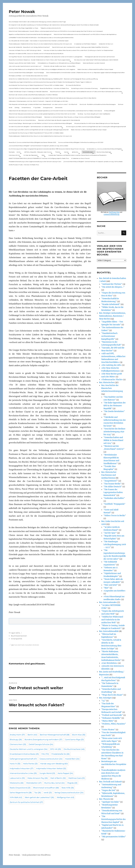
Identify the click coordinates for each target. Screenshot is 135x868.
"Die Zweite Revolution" (114, 411)
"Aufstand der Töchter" (112, 284)
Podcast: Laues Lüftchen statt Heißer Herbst (22, 63)
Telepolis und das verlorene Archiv (51, 28)
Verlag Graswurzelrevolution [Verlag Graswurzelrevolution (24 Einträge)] (69, 793)
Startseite (12, 152)
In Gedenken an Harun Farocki (80, 158)
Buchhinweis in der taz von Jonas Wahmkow (22, 120)
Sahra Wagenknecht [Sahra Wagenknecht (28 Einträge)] (21, 793)
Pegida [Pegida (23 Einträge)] (72, 783)
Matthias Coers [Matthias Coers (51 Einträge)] (77, 778)
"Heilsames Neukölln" (111, 718)
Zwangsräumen (48, 108)
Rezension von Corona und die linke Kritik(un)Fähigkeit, (25, 117)
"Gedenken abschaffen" (114, 498)
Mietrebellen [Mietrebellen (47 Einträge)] (34, 783)
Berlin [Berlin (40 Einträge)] (32, 735)
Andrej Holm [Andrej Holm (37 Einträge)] (17, 735)
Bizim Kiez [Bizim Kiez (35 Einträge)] (79, 735)
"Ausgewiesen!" (111, 481)
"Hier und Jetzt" (111, 585)
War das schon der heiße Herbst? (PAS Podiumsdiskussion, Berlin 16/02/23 (96, 60)
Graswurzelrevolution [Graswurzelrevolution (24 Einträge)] (51, 759)
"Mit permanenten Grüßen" (114, 837)
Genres (66, 152)
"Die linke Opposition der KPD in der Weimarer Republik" (115, 406)
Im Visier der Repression (31, 155)
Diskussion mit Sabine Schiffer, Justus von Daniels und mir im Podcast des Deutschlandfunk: (36, 54)
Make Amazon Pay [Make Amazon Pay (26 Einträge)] (38, 778)
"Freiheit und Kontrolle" (112, 715)
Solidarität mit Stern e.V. (106, 44)
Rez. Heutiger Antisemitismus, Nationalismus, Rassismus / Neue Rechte (112, 316)
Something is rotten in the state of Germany (84, 88)
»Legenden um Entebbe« (115, 591)
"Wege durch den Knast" (112, 695)
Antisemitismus (26, 108)
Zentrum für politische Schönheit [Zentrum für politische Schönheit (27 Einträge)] (26, 802)
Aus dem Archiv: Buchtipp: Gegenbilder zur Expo (24, 28)
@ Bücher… (75, 152)
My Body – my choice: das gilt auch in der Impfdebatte (94, 114)
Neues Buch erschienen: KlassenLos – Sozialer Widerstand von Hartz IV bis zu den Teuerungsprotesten (39, 60)
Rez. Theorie (105, 799)
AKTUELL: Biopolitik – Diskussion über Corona (38, 152)
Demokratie (59, 108)
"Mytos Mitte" (108, 721)
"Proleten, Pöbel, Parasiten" (114, 724)
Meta (43, 155)
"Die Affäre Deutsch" (113, 487)
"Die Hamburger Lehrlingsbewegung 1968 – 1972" (115, 544)
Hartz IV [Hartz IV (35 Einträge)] (15, 764)
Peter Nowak (22, 12)
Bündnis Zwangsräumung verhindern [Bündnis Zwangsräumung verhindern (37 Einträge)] (43, 739)
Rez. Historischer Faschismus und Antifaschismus (109, 475)
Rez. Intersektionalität (109, 631)
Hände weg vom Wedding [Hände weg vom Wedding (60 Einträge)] (54, 764)
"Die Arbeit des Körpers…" (113, 287)
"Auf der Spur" (110, 533)
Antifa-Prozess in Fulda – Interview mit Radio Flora (24, 165)
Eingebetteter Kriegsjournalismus (110, 88)
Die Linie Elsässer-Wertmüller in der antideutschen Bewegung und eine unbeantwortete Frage (37, 22)
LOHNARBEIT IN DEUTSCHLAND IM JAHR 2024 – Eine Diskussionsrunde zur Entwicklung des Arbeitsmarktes (41, 38)
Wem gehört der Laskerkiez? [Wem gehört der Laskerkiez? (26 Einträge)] (39, 797)
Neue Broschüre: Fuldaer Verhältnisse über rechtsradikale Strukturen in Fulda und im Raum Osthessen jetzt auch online (86, 92)
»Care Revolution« (109, 663)
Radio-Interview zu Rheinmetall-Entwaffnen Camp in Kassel (95, 69)
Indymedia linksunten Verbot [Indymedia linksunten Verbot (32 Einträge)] (51, 768)
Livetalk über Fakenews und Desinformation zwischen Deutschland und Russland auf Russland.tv (77, 155)
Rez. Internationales (108, 602)
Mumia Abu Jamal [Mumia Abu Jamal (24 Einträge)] (54, 783)
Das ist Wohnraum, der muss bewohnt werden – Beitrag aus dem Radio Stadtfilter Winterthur (80, 47)
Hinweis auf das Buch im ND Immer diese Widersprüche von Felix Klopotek (97, 123)
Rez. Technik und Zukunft (110, 782)
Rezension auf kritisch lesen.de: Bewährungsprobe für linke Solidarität (59, 120)
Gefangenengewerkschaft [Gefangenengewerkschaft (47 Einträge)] (23, 759)
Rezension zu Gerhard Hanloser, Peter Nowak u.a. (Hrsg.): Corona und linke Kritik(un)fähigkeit (72, 117)
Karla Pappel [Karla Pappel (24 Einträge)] (65, 773)
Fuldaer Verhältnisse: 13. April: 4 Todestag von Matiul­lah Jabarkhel (28, 92)
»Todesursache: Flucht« (112, 380)
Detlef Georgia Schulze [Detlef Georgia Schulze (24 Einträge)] (41, 744)
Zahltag (17, 108)
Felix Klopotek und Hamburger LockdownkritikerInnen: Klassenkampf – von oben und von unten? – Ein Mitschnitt (43, 104)
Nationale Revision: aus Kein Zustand (94, 63)
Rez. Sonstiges (105, 698)
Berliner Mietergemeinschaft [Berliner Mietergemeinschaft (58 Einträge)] (55, 735)
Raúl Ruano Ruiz (114, 212)
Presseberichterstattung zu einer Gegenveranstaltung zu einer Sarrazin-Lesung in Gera (35, 162)
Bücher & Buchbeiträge (104, 152)
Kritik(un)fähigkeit (110, 111)
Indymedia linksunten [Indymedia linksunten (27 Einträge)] (22, 768)
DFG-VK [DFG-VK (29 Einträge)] (56, 749)
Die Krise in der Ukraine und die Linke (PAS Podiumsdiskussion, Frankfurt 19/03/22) (33, 95)
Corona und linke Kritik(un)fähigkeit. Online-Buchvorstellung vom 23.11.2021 (81, 142)
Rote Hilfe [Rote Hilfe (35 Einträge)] (68, 788)
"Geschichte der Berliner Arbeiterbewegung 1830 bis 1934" (114, 432)
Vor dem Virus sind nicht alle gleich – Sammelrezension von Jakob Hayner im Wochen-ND (35, 127)
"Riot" (106, 588)
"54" (104, 701)
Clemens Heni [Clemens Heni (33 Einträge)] (18, 744)
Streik (11, 108)
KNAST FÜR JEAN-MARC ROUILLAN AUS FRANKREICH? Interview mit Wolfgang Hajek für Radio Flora (39, 158)
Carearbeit (28, 645)
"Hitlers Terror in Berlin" (115, 516)
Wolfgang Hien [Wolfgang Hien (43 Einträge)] (65, 797)
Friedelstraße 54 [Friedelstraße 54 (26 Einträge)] (61, 754)
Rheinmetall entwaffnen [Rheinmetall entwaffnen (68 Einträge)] (46, 788)
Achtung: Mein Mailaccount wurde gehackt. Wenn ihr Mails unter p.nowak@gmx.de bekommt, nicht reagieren (42, 69)
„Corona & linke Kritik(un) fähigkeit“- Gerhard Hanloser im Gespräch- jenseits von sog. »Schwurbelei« (38, 146)
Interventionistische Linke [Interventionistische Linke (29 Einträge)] (23, 773)
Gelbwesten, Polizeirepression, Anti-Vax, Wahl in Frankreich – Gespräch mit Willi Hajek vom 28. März (38, 101)
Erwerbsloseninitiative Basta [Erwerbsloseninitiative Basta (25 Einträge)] (24, 754)
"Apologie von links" (111, 802)
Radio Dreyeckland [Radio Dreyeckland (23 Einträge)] (20, 788)
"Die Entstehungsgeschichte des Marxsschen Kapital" (113, 819)
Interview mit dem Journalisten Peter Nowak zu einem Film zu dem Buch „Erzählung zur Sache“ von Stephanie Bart (78, 50)
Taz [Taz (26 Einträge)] (38, 793)
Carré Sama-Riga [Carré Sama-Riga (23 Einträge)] (74, 739)
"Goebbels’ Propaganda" (114, 504)
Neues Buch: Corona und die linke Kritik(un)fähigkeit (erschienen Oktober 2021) (32, 142)
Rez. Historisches (107, 382)
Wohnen (121, 104)
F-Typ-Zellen (37, 108)
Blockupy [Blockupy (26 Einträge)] (16, 739)
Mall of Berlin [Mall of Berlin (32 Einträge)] (58, 778)
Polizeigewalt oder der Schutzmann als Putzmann (100, 57)
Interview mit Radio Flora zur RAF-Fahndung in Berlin (25, 50)
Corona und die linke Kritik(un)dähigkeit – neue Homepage (26, 73)
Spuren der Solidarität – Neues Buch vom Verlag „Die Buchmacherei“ (29, 47)
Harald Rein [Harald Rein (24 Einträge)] (72, 759)
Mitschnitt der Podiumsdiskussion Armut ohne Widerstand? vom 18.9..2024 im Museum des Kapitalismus (85, 34)
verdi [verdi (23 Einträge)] (48, 793)
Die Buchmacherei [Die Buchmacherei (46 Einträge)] (74, 749)
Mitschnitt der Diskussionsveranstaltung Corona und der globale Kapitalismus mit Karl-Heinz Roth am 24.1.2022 (42, 114)
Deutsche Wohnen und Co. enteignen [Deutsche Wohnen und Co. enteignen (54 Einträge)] (29, 749)
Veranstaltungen (88, 152)
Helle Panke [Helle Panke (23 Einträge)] (30, 764)
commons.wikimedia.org (111, 214)
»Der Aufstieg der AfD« (111, 365)
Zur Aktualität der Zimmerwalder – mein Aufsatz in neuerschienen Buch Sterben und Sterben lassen (39, 41)
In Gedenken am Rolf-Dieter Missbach (85, 44)
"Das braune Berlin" (112, 484)
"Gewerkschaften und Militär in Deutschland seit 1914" (113, 440)
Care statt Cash (19, 645)
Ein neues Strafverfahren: (73, 85)
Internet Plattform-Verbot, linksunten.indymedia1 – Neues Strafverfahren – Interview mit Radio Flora (39, 88)
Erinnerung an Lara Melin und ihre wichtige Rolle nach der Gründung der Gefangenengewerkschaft (96, 127)
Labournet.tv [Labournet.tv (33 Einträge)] (17, 778)
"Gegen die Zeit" (109, 790)
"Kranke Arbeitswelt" (111, 304)
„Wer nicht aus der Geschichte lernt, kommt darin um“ (25, 66)
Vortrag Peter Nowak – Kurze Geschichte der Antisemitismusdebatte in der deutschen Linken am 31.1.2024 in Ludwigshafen (46, 57)
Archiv (19, 152)
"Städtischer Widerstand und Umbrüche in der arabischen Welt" (112, 620)
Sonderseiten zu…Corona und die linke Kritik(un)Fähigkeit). (104, 149)
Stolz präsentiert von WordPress (36, 855)
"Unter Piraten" (108, 730)
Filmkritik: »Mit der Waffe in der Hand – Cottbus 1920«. (60, 66)
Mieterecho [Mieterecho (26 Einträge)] (17, 783)
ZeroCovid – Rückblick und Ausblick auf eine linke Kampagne (98, 104)
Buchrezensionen (19, 636)
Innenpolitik (17, 639)
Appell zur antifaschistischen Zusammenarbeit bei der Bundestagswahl (30, 34)
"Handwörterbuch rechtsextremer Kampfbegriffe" (109, 336)
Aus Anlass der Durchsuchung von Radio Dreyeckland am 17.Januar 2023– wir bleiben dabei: (36, 85)
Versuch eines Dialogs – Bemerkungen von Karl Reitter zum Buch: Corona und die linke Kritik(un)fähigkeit (40, 123)
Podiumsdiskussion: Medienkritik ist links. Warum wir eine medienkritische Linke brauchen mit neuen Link (40, 44)
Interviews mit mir (14, 155)
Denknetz (36, 645)
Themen (58, 152)
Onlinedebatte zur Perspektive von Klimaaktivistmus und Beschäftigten (59, 63)
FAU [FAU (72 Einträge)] (45, 754)
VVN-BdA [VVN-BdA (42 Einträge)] (16, 797)
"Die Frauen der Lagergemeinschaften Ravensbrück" (113, 492)
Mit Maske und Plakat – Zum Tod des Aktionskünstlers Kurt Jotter (28, 76)
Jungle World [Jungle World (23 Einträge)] (47, 773)
